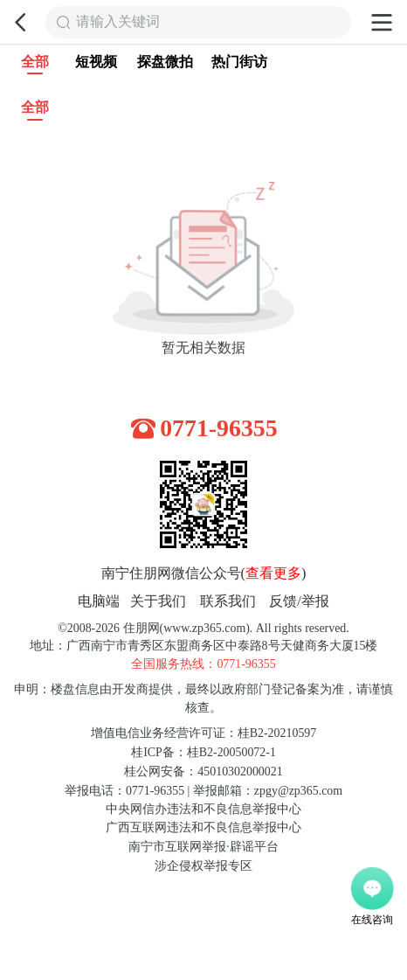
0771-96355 (219, 428)
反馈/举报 (299, 601)
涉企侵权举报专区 (203, 866)
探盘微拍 (165, 62)
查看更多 (273, 573)
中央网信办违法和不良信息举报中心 (203, 809)
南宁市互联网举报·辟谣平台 (203, 847)
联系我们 (228, 601)
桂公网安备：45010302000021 (203, 771)
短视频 (96, 62)
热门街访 (239, 62)
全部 (35, 64)
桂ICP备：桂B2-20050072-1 (203, 752)
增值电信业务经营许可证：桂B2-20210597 (203, 733)
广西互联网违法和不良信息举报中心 (203, 827)
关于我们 (158, 601)
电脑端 (99, 601)
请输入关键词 (118, 22)
